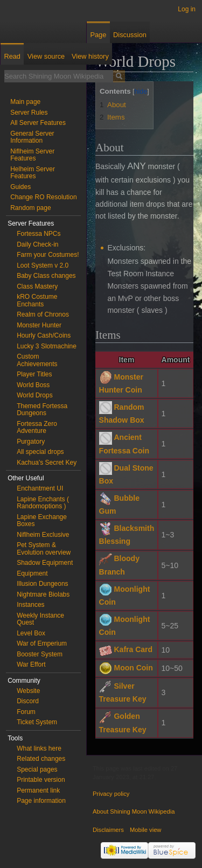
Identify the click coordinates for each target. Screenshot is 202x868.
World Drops (34, 395)
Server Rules (29, 113)
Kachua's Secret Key (47, 463)
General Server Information (32, 137)
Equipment (32, 573)
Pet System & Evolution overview (44, 549)
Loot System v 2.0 (43, 265)
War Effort (31, 664)
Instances (30, 605)
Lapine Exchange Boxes (42, 521)
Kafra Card (133, 649)
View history (90, 56)
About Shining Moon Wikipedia (134, 811)
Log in (187, 9)
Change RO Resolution (43, 197)
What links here (39, 748)
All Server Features (38, 123)
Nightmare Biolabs (43, 594)
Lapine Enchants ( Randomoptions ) (43, 503)
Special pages (37, 769)
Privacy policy (111, 794)
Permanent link (38, 790)
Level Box (31, 633)
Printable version (41, 780)
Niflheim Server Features (32, 155)
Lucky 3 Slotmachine (47, 346)
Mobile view (145, 830)
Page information (41, 801)
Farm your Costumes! (48, 255)
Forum (26, 712)
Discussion (130, 35)
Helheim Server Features (33, 173)
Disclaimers (108, 830)
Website (28, 691)
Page (98, 35)
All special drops (40, 452)
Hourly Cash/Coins (44, 335)
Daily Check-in (37, 244)
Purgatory (31, 442)
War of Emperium (42, 643)
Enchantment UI (40, 488)
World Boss (33, 385)
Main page (25, 102)
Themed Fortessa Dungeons (42, 410)
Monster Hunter (39, 325)
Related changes (41, 759)
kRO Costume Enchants (37, 300)
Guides (20, 187)
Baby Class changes (46, 276)
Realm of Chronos (43, 314)
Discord (28, 701)
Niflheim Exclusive (43, 535)
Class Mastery (37, 286)
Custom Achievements (37, 360)
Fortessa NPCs (39, 234)
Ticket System (37, 722)
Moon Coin (133, 668)
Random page (30, 208)
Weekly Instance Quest (40, 619)
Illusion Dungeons (42, 584)
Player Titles (34, 374)
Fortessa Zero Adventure (37, 428)
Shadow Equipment (45, 563)
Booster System (40, 654)
